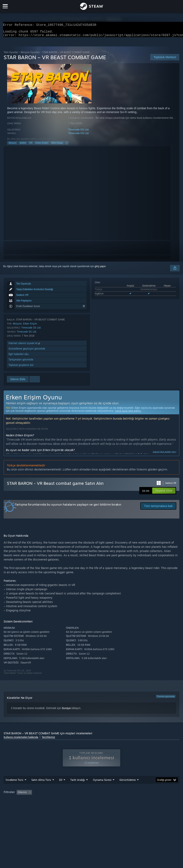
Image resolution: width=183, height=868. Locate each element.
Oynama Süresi (102, 788)
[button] (164, 493)
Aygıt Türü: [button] (71, 806)
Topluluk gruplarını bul (21, 367)
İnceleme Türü (14, 788)
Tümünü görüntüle (166, 699)
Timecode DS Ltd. (79, 132)
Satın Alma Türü (41, 788)
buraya (66, 711)
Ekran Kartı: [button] (51, 806)
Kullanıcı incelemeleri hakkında (21, 739)
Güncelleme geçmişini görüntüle (27, 351)
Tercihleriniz (48, 739)
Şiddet (23, 145)
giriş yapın (100, 269)
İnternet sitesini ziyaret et (25, 346)
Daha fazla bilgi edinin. (128, 413)
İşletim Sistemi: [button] (13, 806)
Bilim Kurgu (57, 145)
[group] (91, 803)
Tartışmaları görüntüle (21, 362)
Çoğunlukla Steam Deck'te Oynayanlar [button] (150, 800)
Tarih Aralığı (78, 788)
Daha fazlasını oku (164, 454)
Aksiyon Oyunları (30, 55)
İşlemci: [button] (33, 806)
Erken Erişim (42, 145)
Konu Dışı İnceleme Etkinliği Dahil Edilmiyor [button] (72, 800)
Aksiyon (12, 145)
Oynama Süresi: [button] (112, 800)
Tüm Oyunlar (11, 55)
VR (31, 145)
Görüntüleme (128, 788)
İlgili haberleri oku (19, 356)
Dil (61, 788)
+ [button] (67, 145)
